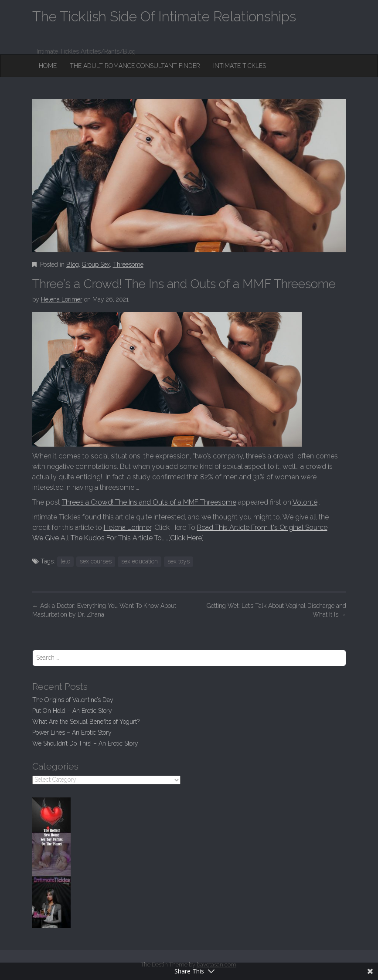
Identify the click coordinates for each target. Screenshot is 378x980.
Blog (73, 264)
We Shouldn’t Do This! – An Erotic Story (85, 743)
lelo (65, 561)
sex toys (179, 561)
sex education (140, 561)
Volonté (305, 502)
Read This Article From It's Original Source (262, 527)
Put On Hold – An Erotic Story (72, 711)
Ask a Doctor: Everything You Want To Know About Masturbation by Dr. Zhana (104, 610)
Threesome (128, 264)
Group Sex (96, 264)
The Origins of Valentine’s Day (73, 700)
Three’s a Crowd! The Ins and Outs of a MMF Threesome (149, 502)
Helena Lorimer (62, 299)
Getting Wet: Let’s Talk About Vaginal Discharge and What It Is (276, 610)
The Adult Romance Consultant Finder (135, 66)
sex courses (96, 561)
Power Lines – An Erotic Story (72, 732)
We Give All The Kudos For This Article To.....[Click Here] (118, 538)
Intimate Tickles (240, 66)
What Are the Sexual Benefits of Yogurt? (86, 722)
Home (48, 66)
